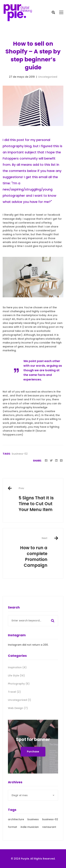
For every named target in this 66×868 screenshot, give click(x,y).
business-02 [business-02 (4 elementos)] (50, 832)
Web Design (18, 721)
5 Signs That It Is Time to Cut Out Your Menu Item (38, 499)
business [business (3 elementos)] (33, 832)
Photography (19, 697)
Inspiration (17, 680)
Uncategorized (48, 77)
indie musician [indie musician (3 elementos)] (30, 840)
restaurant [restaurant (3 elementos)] (49, 840)
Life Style (16, 688)
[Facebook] (46, 461)
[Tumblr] (61, 461)
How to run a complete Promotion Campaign (28, 552)
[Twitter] (51, 461)
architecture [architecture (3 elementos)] (16, 832)
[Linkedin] (56, 461)
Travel (14, 705)
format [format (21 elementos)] (12, 840)
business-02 (20, 454)
